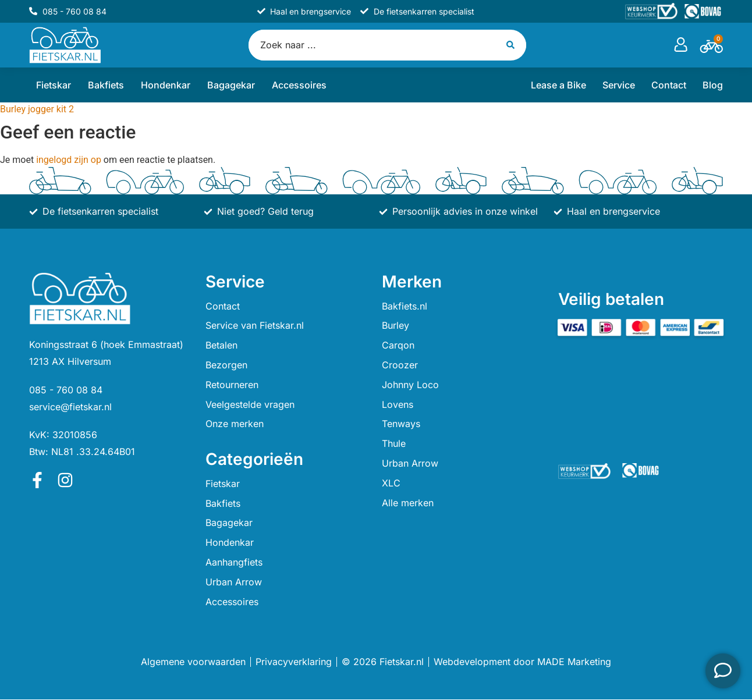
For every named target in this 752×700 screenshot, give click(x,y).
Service (619, 86)
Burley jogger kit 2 (37, 110)
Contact (669, 86)
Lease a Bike (558, 86)
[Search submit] (512, 45)
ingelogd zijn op (69, 160)
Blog (713, 86)
